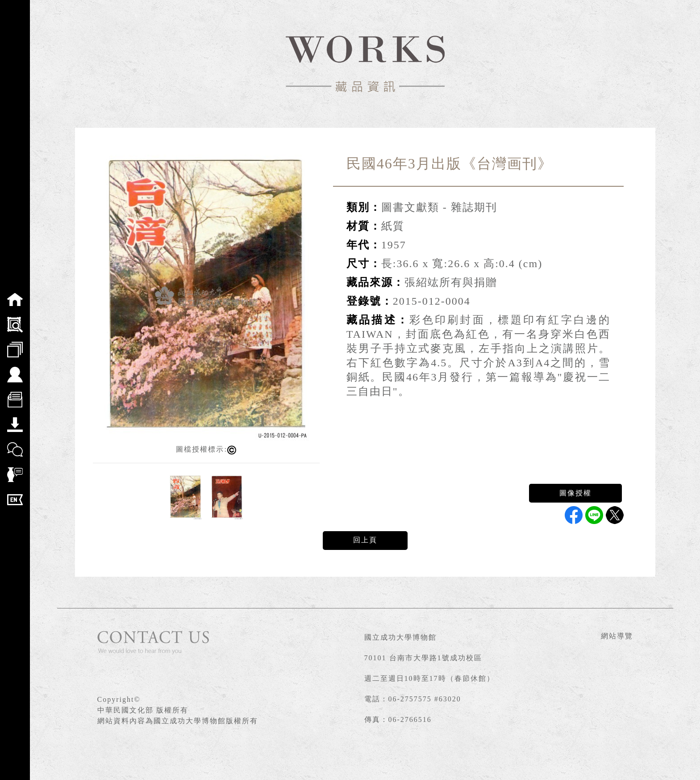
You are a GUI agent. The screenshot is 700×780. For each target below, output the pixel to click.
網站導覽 (617, 636)
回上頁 (365, 540)
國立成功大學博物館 (400, 637)
